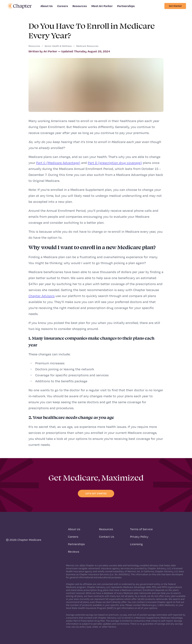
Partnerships (126, 6)
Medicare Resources (87, 46)
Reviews (74, 552)
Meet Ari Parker (102, 6)
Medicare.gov (149, 605)
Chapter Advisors (42, 296)
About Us (47, 6)
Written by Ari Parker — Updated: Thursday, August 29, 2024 (69, 51)
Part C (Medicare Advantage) (58, 163)
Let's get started (96, 493)
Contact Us (107, 537)
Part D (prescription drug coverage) (115, 163)
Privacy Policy (139, 537)
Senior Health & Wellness (58, 46)
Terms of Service (141, 529)
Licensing (136, 544)
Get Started (175, 6)
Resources (80, 6)
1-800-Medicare (166, 605)
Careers (63, 6)
